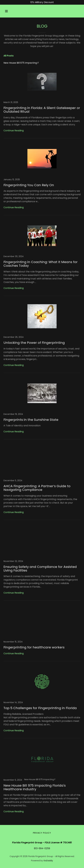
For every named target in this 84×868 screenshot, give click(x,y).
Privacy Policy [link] (42, 833)
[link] (42, 103)
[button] (9, 11)
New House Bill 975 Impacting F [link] (21, 63)
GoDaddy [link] (48, 861)
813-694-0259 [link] (42, 848)
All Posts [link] (9, 56)
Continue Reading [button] (14, 131)
